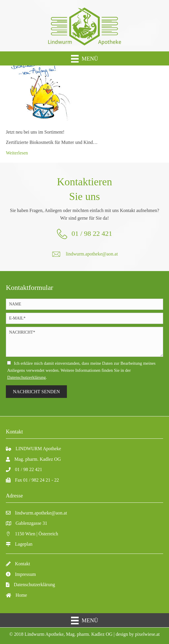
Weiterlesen (17, 153)
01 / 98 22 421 (92, 233)
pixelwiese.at (147, 634)
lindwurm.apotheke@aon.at (92, 254)
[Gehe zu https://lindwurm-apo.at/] (84, 26)
